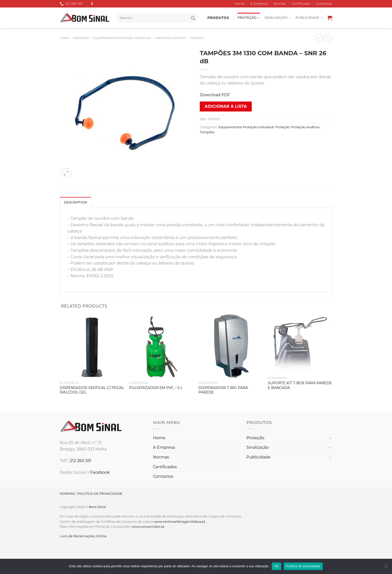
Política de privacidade (303, 566)
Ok (276, 566)
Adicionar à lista (226, 106)
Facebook (100, 472)
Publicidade (309, 18)
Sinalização (278, 18)
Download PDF (215, 95)
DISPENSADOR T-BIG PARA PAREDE (223, 390)
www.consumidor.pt (148, 526)
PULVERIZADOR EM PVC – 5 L (156, 388)
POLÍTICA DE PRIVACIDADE (100, 493)
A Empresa (259, 4)
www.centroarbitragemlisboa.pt (179, 521)
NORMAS (67, 493)
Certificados (301, 4)
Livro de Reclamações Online (83, 536)
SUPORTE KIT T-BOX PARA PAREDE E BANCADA (300, 385)
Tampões (197, 38)
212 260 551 (81, 461)
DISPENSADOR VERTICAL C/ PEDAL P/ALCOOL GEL (92, 390)
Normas (280, 4)
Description (75, 202)
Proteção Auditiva (171, 38)
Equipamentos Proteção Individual (122, 38)
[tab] (75, 202)
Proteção (249, 18)
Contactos (324, 4)
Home (240, 4)
